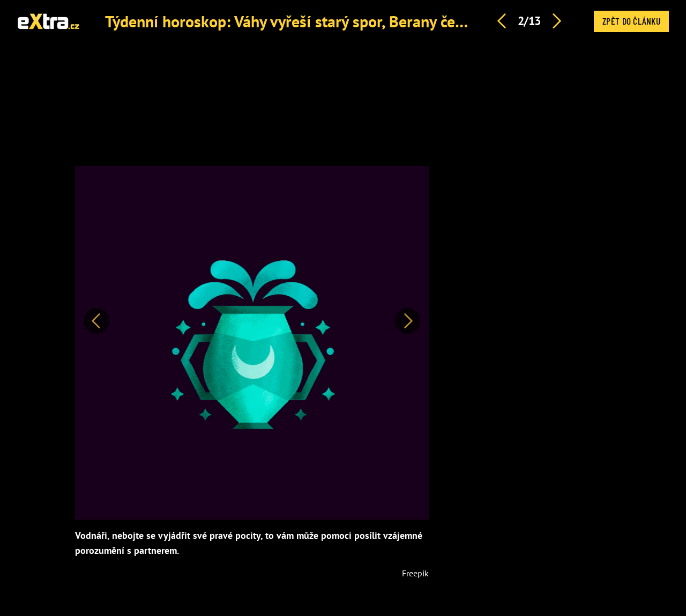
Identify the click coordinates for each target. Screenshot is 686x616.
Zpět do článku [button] (631, 21)
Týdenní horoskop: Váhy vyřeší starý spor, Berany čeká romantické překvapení (368, 21)
